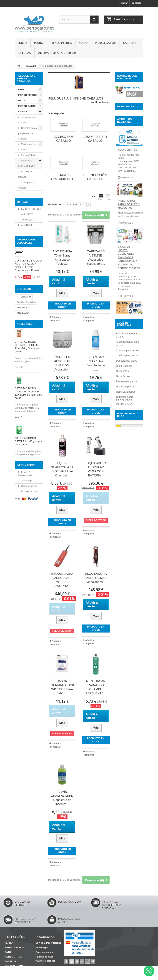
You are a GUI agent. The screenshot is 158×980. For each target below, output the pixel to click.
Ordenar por (55, 204)
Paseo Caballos (29, 155)
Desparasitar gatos (127, 486)
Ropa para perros (126, 517)
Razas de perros (125, 512)
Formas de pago (29, 662)
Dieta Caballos (124, 491)
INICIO (23, 43)
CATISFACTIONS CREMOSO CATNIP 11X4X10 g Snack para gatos (29, 493)
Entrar (124, 3)
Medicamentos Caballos (27, 147)
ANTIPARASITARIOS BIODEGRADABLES (130, 396)
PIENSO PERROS (61, 43)
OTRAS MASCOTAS (25, 234)
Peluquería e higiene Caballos (27, 163)
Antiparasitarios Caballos (28, 120)
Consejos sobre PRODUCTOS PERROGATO (125, 525)
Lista (108, 197)
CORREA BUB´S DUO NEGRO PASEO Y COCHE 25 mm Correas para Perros (28, 336)
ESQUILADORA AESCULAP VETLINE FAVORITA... (62, 580)
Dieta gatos (122, 496)
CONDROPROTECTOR (29, 406)
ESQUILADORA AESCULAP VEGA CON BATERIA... (96, 469)
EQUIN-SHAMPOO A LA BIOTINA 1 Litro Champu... (62, 469)
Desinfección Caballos (26, 212)
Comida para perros (127, 481)
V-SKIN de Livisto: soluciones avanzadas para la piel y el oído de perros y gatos (129, 278)
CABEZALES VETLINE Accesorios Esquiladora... (96, 258)
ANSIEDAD (23, 401)
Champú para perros (127, 476)
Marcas (22, 260)
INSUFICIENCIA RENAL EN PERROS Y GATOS (129, 343)
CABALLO (129, 43)
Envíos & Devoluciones (48, 943)
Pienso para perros (127, 507)
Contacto (136, 3)
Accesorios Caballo (25, 174)
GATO (83, 43)
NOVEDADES (25, 424)
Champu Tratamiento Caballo (24, 199)
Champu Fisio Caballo (27, 185)
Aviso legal (27, 651)
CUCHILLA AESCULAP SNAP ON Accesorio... (62, 363)
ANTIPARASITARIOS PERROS (57, 53)
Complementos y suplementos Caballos (27, 133)
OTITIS (29, 412)
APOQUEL (27, 282)
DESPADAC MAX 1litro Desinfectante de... (96, 363)
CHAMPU (26, 385)
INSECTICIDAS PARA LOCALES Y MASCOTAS (129, 225)
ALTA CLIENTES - (128, 170)
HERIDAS (22, 396)
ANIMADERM (28, 277)
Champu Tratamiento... (64, 177)
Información (26, 636)
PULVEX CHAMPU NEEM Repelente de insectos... (62, 798)
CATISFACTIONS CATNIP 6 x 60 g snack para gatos (29, 541)
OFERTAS (25, 53)
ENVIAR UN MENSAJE (132, 95)
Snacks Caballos (23, 223)
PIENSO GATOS (105, 43)
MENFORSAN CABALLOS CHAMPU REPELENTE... (96, 687)
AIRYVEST (27, 272)
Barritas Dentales (26, 390)
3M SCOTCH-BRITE (32, 266)
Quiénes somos (29, 656)
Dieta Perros (123, 501)
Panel (101, 197)
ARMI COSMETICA (31, 288)
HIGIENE (23, 242)
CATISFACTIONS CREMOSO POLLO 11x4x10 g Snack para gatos (28, 446)
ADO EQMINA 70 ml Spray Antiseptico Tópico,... (62, 258)
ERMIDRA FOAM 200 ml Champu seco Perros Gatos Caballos (28, 587)
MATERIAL (24, 248)
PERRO (39, 43)
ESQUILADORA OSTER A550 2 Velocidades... (96, 578)
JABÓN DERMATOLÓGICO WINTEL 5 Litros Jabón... (62, 687)
